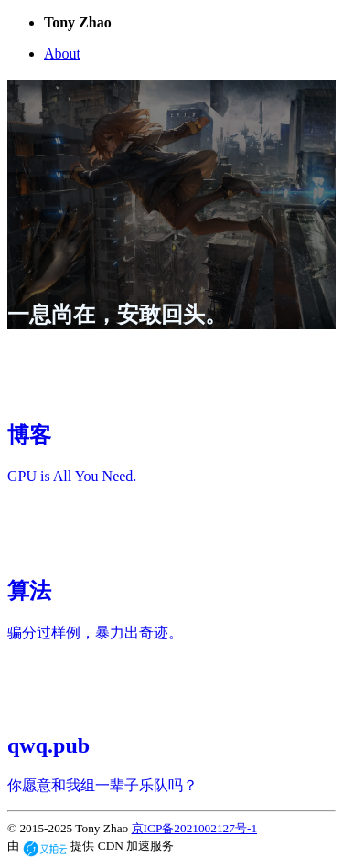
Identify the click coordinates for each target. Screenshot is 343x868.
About (62, 54)
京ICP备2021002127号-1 (194, 828)
